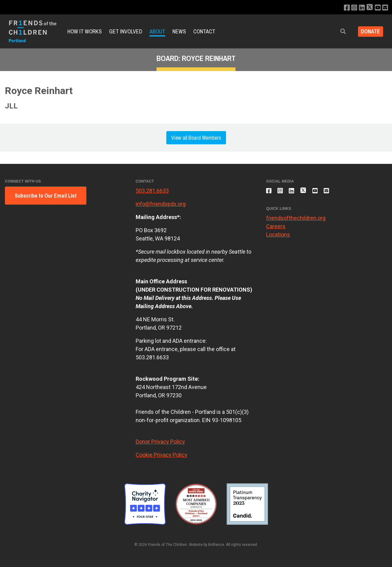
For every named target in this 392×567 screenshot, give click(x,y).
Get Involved (126, 31)
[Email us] (385, 8)
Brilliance (216, 545)
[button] (339, 31)
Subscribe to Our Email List (46, 196)
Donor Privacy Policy (160, 442)
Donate (369, 31)
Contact (204, 31)
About (157, 31)
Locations (278, 238)
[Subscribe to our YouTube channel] (377, 8)
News (179, 31)
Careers (276, 229)
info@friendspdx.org (161, 204)
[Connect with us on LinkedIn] (359, 8)
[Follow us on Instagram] (351, 8)
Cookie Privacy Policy (162, 455)
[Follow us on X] (368, 8)
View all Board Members (196, 138)
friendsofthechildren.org (296, 221)
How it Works (85, 31)
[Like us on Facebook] (343, 8)
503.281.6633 (152, 191)
